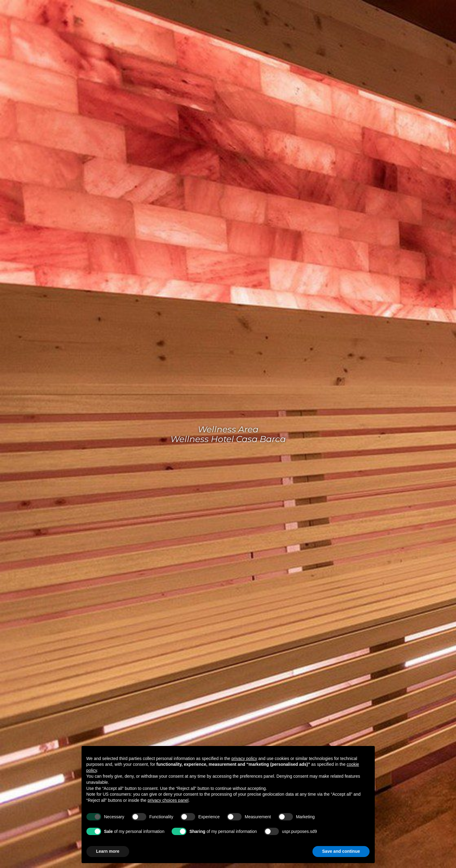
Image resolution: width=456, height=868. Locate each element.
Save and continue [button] (341, 851)
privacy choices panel (168, 800)
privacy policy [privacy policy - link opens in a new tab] (244, 758)
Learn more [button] (108, 851)
